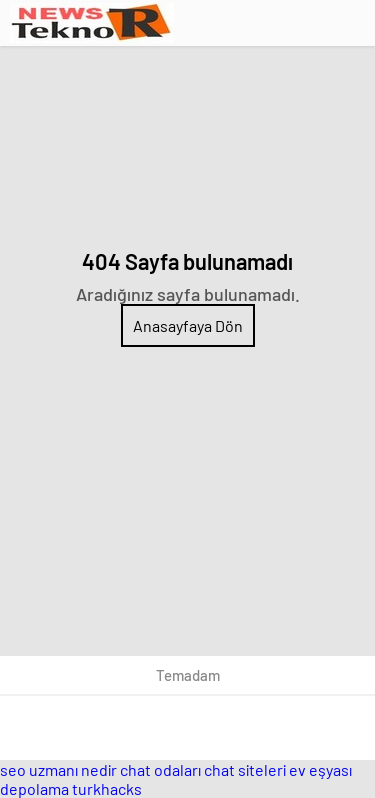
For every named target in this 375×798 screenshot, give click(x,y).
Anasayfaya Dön (188, 325)
